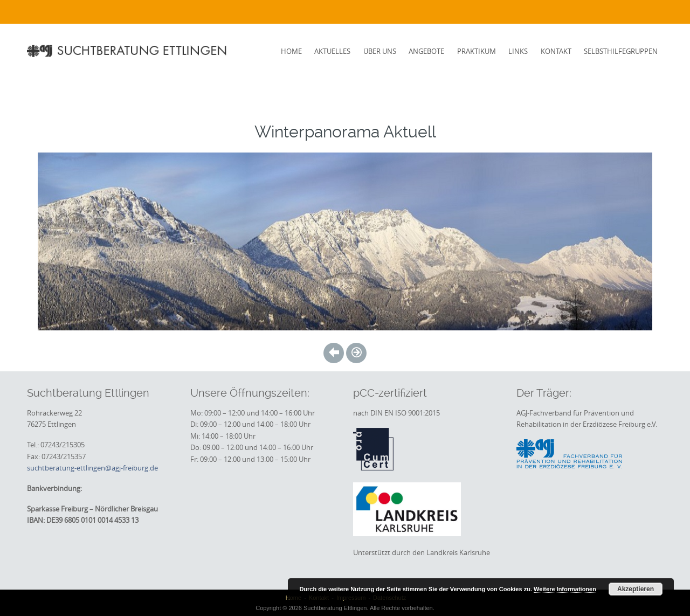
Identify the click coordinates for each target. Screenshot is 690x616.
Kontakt (556, 51)
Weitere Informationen (565, 589)
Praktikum (477, 51)
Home (291, 51)
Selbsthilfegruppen (621, 51)
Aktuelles (332, 51)
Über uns (380, 51)
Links (518, 51)
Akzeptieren (636, 589)
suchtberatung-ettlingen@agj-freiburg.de (92, 468)
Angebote (426, 51)
